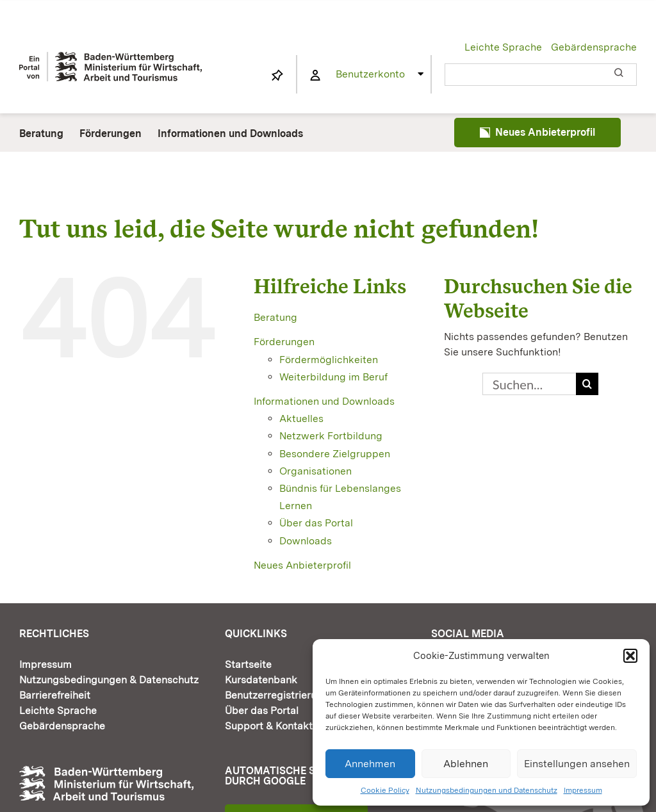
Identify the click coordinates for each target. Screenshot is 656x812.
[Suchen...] (529, 384)
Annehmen (370, 764)
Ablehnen (466, 764)
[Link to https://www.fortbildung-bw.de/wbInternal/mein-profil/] (315, 76)
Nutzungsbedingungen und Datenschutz (487, 790)
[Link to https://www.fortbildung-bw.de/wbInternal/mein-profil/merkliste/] (277, 76)
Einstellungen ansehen (577, 764)
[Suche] (587, 384)
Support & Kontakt (269, 726)
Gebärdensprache (594, 47)
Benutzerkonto (370, 74)
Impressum (583, 790)
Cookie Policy (385, 790)
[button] (630, 656)
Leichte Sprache (503, 47)
